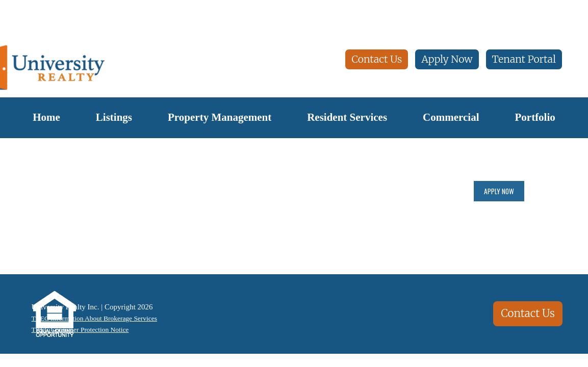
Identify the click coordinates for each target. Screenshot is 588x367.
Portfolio (535, 117)
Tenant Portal (524, 59)
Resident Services (347, 117)
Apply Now (447, 59)
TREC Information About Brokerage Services (97, 318)
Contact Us (377, 59)
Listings (114, 117)
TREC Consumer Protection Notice (81, 330)
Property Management (220, 117)
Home (46, 117)
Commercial (451, 117)
